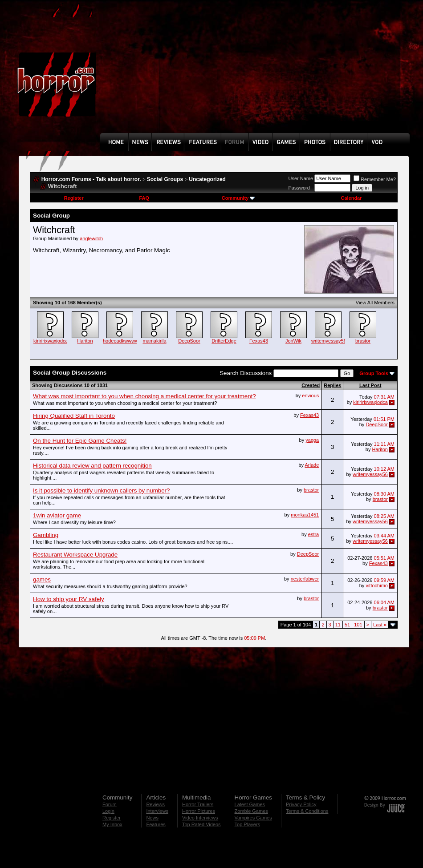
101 (358, 625)
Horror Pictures (199, 811)
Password (299, 188)
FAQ (144, 198)
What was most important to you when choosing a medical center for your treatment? (144, 396)
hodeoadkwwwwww (124, 341)
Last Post (370, 385)
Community (238, 198)
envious (310, 396)
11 (338, 625)
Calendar (351, 198)
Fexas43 (259, 341)
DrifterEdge (224, 341)
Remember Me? (375, 179)
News (152, 818)
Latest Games (250, 804)
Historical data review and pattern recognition (92, 466)
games (42, 579)
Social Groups (165, 179)
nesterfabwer (305, 579)
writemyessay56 (329, 341)
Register (74, 198)
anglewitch (91, 238)
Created (311, 385)
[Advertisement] (157, 73)
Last (380, 625)
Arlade (312, 465)
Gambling (46, 535)
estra (313, 534)
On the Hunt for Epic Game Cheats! (80, 441)
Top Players (247, 824)
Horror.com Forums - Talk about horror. (91, 179)
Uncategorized (207, 179)
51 (347, 625)
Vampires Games (253, 818)
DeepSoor (189, 341)
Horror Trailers (198, 804)
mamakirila (154, 341)
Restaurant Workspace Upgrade (75, 555)
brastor (363, 341)
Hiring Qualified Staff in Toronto (74, 416)
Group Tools (374, 373)
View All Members (375, 303)
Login (108, 811)
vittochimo (377, 585)
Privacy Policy (301, 804)
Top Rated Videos (201, 824)
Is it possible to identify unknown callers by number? (101, 491)
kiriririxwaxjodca (51, 341)
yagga (312, 440)
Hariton (85, 341)
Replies (332, 385)
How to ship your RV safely (69, 599)
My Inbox (112, 824)
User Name (301, 178)
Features (156, 824)
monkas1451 (305, 515)
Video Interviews (200, 818)
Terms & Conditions (307, 811)
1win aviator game (57, 515)
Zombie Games (251, 811)
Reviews (155, 804)
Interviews (157, 811)
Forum (110, 804)
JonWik (293, 341)
